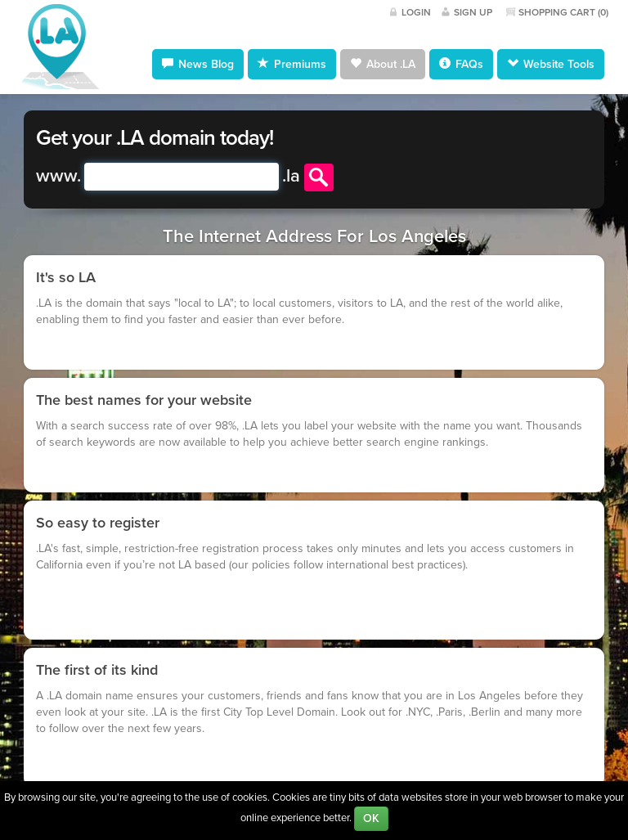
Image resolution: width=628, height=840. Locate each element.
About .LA (383, 64)
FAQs (461, 64)
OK (371, 818)
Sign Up (473, 12)
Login (416, 12)
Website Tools (551, 64)
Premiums (292, 64)
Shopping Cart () (563, 12)
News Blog (198, 64)
